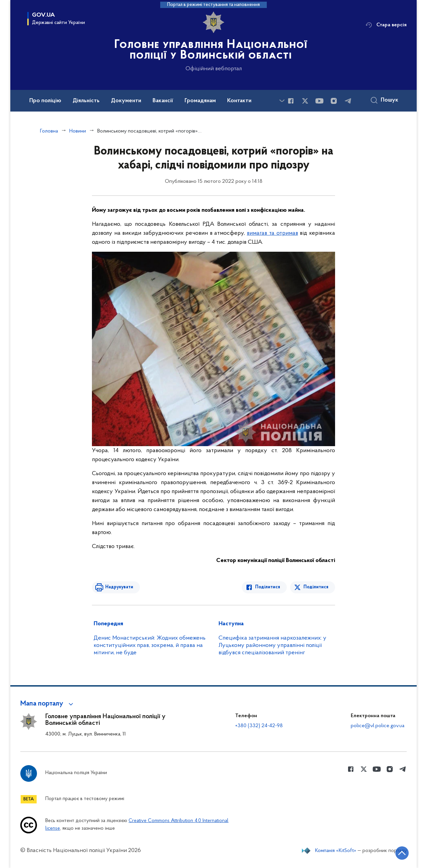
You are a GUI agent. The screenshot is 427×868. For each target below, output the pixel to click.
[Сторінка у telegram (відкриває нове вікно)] (348, 101)
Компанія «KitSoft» (336, 851)
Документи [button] (126, 101)
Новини (78, 131)
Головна (49, 131)
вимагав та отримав (272, 233)
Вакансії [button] (163, 101)
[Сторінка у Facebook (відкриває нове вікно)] (291, 101)
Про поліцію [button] (45, 101)
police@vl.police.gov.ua (378, 726)
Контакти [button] (239, 101)
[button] (48, 704)
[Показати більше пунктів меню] (282, 101)
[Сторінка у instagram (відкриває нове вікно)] (334, 101)
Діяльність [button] (86, 101)
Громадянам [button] (200, 101)
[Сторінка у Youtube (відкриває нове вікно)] (319, 101)
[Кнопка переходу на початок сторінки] (402, 853)
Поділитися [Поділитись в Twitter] (316, 587)
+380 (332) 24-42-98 (259, 726)
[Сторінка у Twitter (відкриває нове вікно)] (305, 101)
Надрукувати (119, 587)
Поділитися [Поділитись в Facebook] (268, 587)
